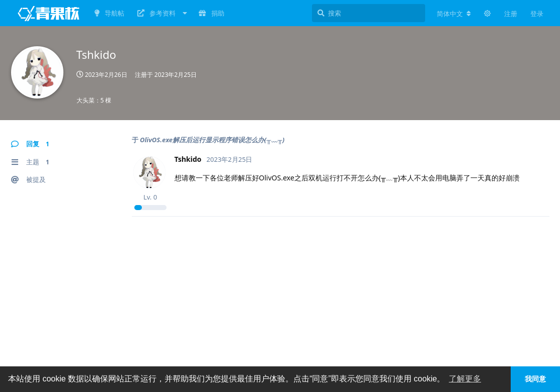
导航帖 (109, 13)
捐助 (211, 13)
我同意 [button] (535, 379)
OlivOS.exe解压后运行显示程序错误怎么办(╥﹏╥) (212, 140)
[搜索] (369, 13)
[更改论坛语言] (454, 14)
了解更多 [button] (465, 379)
